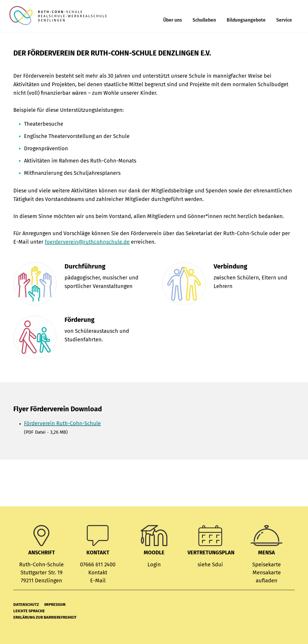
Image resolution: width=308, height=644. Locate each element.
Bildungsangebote (246, 20)
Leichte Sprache (29, 611)
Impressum (55, 605)
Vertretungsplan (211, 552)
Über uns (173, 20)
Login (154, 564)
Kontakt (98, 572)
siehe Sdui (210, 564)
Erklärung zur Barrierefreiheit (45, 617)
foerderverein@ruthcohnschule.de (87, 242)
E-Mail (98, 580)
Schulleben (204, 20)
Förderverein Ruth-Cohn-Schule (62, 423)
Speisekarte (267, 564)
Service (284, 20)
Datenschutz (26, 605)
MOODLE (154, 552)
